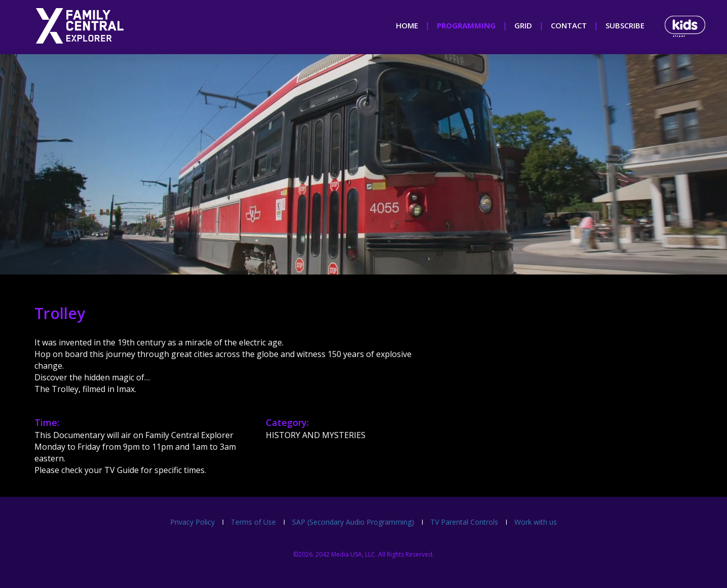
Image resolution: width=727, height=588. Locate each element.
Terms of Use (253, 522)
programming (466, 25)
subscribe (625, 25)
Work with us (536, 522)
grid (523, 25)
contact (569, 25)
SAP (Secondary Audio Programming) (353, 522)
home (407, 25)
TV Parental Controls (464, 522)
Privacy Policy (192, 522)
